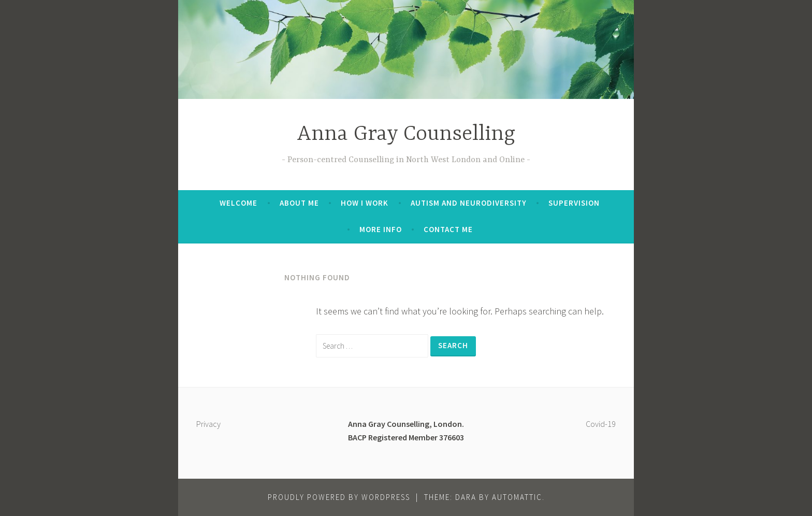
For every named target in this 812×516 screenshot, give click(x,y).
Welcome (238, 203)
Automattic (517, 497)
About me (299, 203)
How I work (365, 203)
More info (381, 229)
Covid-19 (601, 424)
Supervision (574, 203)
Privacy (208, 424)
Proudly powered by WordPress (339, 497)
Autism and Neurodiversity (469, 203)
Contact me (448, 229)
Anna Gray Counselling (406, 134)
